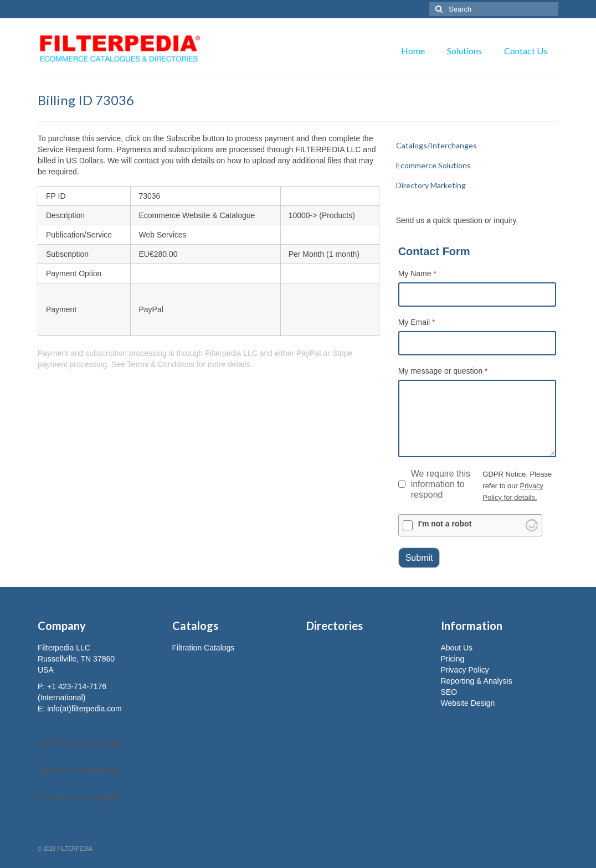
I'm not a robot (445, 524)
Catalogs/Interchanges (81, 742)
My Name (417, 273)
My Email (417, 322)
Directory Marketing (78, 769)
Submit (419, 558)
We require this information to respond (434, 484)
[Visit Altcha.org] (532, 525)
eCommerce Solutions (79, 797)
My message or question (443, 371)
